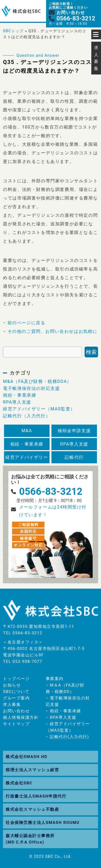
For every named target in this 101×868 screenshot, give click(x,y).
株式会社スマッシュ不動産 (32, 809)
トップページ (16, 679)
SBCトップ (13, 31)
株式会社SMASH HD (26, 757)
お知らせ (12, 685)
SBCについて (16, 692)
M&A (27, 431)
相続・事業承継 (20, 395)
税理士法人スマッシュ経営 (32, 770)
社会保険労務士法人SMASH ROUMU (43, 823)
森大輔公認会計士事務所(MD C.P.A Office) (30, 839)
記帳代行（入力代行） (27, 416)
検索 (91, 352)
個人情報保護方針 (21, 717)
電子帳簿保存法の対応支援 (31, 388)
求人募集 (12, 705)
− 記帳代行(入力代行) (67, 737)
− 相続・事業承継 (63, 711)
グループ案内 (16, 698)
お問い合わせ (16, 711)
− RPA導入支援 (61, 717)
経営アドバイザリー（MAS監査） (39, 409)
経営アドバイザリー (27, 457)
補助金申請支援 (74, 431)
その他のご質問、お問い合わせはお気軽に (53, 331)
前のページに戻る (27, 323)
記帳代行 (74, 457)
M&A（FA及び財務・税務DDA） (37, 381)
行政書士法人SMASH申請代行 (36, 796)
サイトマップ (16, 724)
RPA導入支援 (17, 402)
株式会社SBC (19, 783)
